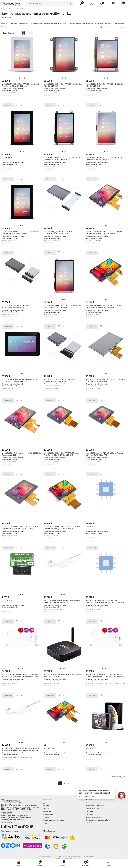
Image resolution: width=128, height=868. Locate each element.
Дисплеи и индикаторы (19, 23)
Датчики (4, 23)
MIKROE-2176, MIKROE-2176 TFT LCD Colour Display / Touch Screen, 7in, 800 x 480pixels (63, 307)
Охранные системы (93, 809)
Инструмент (90, 814)
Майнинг (89, 823)
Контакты (47, 809)
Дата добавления (10, 33)
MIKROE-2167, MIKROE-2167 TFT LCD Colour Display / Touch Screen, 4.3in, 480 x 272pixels (21, 85)
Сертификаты (48, 817)
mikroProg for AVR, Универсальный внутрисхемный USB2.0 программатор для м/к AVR (62, 602)
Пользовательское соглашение (54, 820)
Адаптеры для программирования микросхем (48, 23)
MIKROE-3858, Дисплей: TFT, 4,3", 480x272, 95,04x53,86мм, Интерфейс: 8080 (17, 306)
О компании (48, 811)
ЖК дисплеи (119, 23)
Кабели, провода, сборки (95, 817)
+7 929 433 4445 (7, 813)
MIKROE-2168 (7, 158)
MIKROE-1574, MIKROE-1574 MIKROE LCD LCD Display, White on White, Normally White (106, 380)
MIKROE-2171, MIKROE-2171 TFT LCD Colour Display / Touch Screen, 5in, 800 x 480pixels (63, 159)
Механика (89, 811)
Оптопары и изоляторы (10, 27)
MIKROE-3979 (91, 748)
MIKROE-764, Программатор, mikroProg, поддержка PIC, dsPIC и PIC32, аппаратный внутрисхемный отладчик (22, 675)
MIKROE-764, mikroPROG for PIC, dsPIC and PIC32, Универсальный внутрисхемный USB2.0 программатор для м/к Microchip (105, 676)
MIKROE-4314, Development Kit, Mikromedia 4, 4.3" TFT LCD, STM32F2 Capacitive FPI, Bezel (21, 380)
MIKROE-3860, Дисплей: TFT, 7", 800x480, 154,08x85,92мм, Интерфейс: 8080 (58, 233)
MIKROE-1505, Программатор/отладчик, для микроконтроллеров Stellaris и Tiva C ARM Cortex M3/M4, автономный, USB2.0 (106, 602)
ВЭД (45, 823)
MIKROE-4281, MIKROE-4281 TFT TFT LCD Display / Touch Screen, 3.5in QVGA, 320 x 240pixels (62, 528)
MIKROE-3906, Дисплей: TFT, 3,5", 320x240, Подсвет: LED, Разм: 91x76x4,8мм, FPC (105, 454)
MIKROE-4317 (91, 527)
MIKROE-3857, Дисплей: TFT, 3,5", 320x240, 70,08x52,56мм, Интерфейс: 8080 (59, 380)
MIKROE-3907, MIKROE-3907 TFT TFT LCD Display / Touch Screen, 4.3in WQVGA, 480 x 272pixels (20, 528)
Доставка (47, 803)
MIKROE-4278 (49, 748)
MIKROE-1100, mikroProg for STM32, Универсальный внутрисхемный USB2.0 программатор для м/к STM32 (21, 749)
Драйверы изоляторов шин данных (114, 27)
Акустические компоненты (95, 806)
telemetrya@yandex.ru (9, 823)
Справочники (48, 814)
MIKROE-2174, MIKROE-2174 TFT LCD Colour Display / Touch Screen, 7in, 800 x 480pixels (105, 159)
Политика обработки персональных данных (16, 811)
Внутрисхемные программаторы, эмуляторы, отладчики (90, 23)
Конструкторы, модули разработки (98, 820)
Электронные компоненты (95, 803)
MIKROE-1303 (7, 601)
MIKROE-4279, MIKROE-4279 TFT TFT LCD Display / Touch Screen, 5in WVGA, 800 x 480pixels (104, 307)
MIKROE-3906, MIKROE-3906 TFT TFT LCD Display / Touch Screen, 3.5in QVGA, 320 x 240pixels (62, 454)
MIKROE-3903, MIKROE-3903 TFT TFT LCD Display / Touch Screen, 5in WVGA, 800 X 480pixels (104, 233)
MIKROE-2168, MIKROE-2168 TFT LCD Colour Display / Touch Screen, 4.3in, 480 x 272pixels (21, 233)
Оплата (46, 806)
